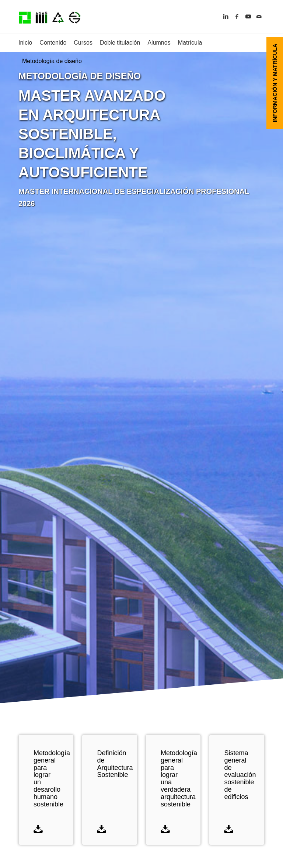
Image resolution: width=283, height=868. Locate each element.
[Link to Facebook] (237, 17)
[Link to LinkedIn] (226, 17)
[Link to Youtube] (248, 17)
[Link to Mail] (259, 17)
